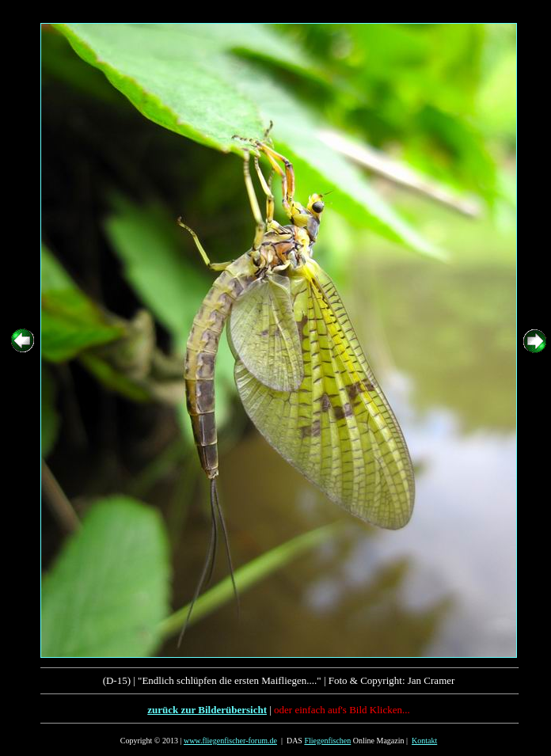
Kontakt (424, 741)
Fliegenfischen (327, 741)
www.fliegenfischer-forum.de (230, 741)
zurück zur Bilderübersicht (207, 710)
